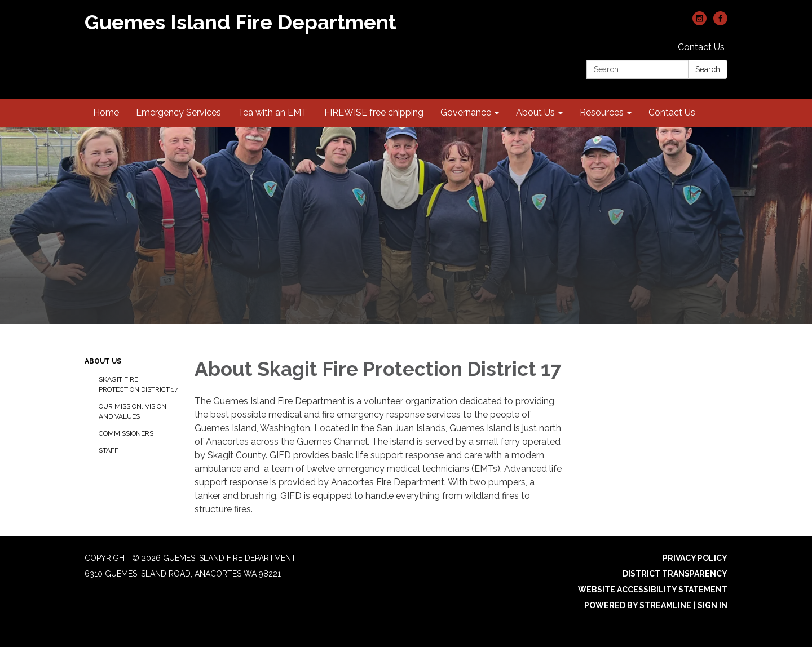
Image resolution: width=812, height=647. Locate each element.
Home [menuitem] (106, 112)
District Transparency (675, 574)
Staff (109, 450)
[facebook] (720, 22)
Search (708, 69)
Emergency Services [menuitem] (178, 112)
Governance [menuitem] (466, 112)
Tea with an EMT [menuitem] (273, 112)
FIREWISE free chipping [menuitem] (374, 112)
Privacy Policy (695, 558)
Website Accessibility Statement (653, 590)
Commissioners (126, 433)
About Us (103, 361)
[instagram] (700, 22)
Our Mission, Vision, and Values (133, 411)
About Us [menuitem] (535, 112)
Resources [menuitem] (602, 112)
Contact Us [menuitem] (672, 112)
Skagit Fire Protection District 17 (138, 384)
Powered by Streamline (638, 605)
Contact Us (701, 47)
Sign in (712, 605)
